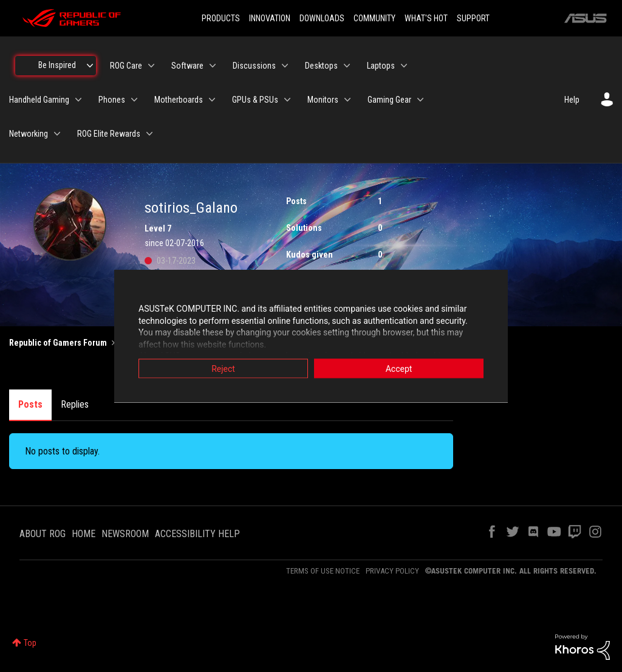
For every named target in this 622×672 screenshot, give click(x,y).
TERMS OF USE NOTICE (323, 571)
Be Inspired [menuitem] (57, 65)
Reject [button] (223, 369)
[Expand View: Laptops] (404, 66)
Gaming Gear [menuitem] (389, 100)
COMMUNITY (374, 18)
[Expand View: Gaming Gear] (420, 100)
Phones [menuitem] (112, 100)
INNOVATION (270, 18)
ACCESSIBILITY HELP (197, 534)
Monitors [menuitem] (323, 100)
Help (572, 100)
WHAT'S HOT (426, 18)
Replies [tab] (75, 404)
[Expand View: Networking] (57, 134)
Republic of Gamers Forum (58, 343)
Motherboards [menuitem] (179, 100)
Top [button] (30, 643)
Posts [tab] (30, 404)
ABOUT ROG (43, 534)
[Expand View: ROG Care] (151, 66)
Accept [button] (399, 369)
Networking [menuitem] (29, 134)
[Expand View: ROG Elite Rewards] (149, 134)
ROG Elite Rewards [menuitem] (109, 134)
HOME (84, 534)
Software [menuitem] (187, 66)
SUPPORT (473, 18)
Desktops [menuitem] (321, 66)
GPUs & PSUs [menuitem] (255, 100)
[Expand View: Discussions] (285, 66)
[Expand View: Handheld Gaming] (78, 100)
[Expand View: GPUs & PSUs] (287, 100)
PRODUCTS (221, 18)
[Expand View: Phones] (134, 100)
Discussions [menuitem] (254, 66)
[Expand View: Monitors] (347, 100)
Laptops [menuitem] (381, 66)
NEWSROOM (125, 534)
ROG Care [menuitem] (126, 66)
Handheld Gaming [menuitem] (39, 100)
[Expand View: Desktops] (347, 66)
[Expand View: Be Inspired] (90, 66)
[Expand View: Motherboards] (212, 100)
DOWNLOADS (322, 18)
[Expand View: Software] (213, 66)
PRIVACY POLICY (392, 571)
